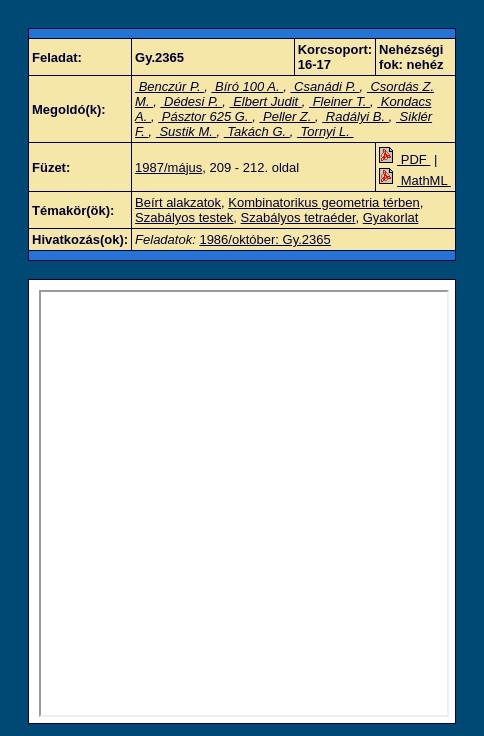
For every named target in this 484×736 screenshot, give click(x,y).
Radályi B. (355, 116)
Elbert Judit (266, 101)
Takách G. (257, 131)
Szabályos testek (184, 217)
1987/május (168, 167)
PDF (404, 159)
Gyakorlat (391, 217)
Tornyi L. (325, 131)
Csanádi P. (324, 86)
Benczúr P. (169, 86)
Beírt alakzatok (178, 202)
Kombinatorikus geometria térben (324, 202)
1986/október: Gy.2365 (264, 239)
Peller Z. (287, 116)
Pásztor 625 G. (205, 116)
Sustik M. (186, 131)
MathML (415, 180)
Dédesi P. (191, 101)
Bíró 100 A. (247, 86)
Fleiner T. (339, 101)
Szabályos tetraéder (298, 217)
